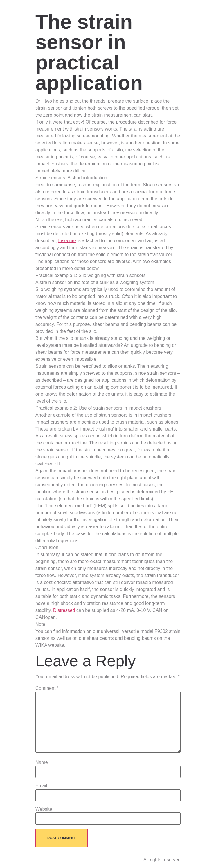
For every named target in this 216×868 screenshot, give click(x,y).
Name (42, 762)
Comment (47, 688)
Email (41, 786)
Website (44, 809)
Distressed (64, 610)
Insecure (67, 241)
